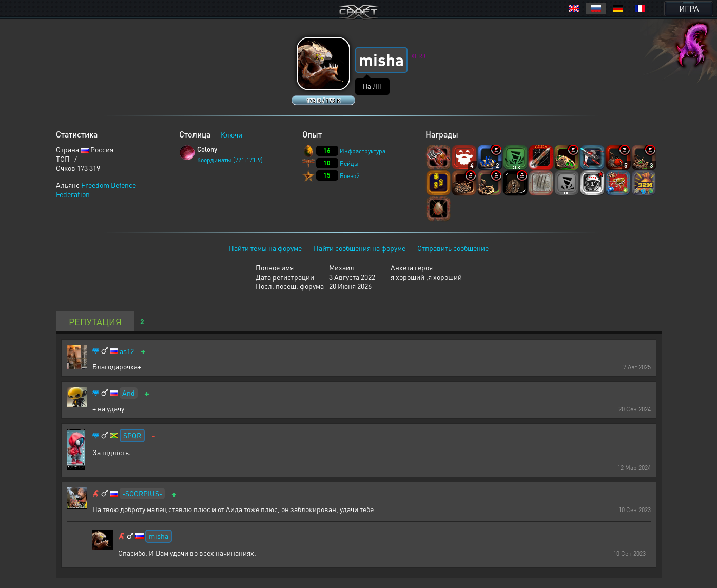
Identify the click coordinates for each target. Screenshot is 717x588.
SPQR (132, 435)
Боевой (350, 176)
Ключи (231, 134)
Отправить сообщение (453, 248)
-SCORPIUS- (142, 493)
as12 (127, 351)
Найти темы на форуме (265, 248)
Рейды (349, 163)
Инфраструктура (363, 151)
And (129, 393)
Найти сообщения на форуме (360, 248)
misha (159, 536)
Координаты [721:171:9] (230, 160)
